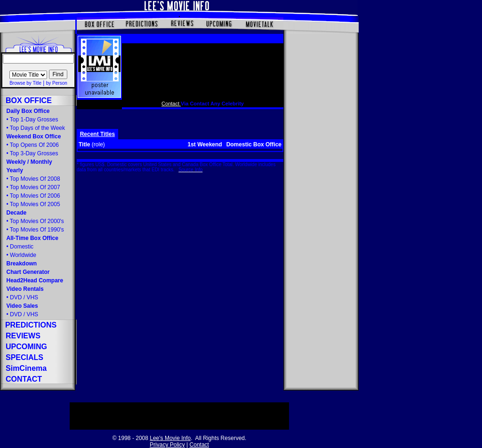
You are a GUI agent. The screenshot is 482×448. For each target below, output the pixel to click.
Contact (171, 104)
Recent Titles (97, 134)
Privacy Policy (167, 445)
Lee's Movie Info (170, 438)
